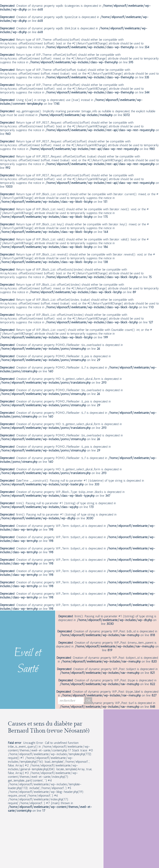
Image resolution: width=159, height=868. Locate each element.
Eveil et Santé (28, 661)
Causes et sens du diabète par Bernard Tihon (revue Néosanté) (49, 727)
